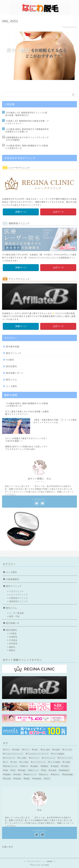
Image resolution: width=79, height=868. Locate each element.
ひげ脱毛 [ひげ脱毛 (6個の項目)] (57, 750)
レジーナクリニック (18, 594)
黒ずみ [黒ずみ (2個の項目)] (48, 779)
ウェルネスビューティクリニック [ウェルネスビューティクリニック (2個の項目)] (38, 754)
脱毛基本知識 (13, 346)
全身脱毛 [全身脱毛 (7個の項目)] (35, 766)
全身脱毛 (13, 637)
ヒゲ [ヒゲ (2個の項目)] (6, 762)
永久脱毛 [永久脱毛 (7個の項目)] (53, 770)
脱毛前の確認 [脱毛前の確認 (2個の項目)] (68, 774)
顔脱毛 (12, 650)
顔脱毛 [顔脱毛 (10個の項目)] (27, 779)
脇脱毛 (12, 647)
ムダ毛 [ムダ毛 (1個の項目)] (15, 762)
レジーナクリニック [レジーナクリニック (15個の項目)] (39, 762)
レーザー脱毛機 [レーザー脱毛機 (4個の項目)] (55, 762)
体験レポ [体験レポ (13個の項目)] (25, 766)
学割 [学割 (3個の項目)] (6, 770)
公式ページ (58, 212)
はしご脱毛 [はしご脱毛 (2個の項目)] (46, 750)
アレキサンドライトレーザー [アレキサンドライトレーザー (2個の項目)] (14, 754)
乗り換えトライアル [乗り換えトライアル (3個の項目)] (11, 766)
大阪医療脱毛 (13, 579)
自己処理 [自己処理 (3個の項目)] (8, 779)
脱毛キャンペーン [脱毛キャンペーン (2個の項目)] (31, 774)
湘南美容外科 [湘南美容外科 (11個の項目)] (65, 770)
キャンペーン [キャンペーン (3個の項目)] (35, 758)
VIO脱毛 (10, 360)
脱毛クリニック (14, 353)
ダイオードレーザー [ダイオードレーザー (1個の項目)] (66, 758)
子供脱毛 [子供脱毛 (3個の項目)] (66, 766)
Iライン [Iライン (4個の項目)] (7, 750)
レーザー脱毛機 (16, 613)
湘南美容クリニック (18, 601)
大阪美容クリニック (18, 598)
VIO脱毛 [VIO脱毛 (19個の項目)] (17, 750)
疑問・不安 (14, 616)
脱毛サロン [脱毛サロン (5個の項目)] (56, 774)
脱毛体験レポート (15, 373)
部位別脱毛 (11, 366)
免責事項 (49, 861)
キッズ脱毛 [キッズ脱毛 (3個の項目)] (23, 758)
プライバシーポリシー (34, 861)
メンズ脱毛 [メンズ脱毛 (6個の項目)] (25, 762)
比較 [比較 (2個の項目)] (44, 770)
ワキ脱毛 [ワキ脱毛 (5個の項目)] (67, 762)
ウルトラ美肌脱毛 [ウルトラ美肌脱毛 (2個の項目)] (58, 754)
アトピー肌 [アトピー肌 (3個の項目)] (68, 750)
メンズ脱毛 (11, 386)
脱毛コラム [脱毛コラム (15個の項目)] (44, 774)
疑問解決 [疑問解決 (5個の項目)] (8, 774)
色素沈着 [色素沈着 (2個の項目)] (18, 779)
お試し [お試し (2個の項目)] (36, 750)
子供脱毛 (13, 640)
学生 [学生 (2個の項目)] (14, 770)
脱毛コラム (11, 379)
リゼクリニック (16, 591)
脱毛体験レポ (13, 623)
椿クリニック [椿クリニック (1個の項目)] (34, 770)
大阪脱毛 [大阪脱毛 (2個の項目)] (56, 766)
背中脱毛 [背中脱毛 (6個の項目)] (18, 774)
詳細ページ (21, 212)
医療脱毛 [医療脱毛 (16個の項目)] (45, 766)
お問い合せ (8, 847)
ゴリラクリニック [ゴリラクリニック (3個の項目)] (49, 758)
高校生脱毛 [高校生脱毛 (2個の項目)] (38, 779)
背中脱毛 (13, 643)
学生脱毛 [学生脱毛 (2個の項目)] (23, 770)
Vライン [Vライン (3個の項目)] (27, 750)
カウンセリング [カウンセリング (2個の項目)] (10, 758)
